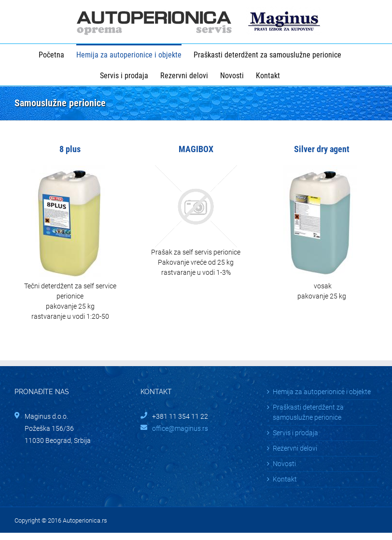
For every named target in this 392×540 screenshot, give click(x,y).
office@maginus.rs (180, 428)
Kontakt (285, 479)
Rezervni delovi (295, 448)
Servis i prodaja (295, 433)
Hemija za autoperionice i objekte (322, 392)
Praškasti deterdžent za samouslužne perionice (308, 412)
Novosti (284, 464)
